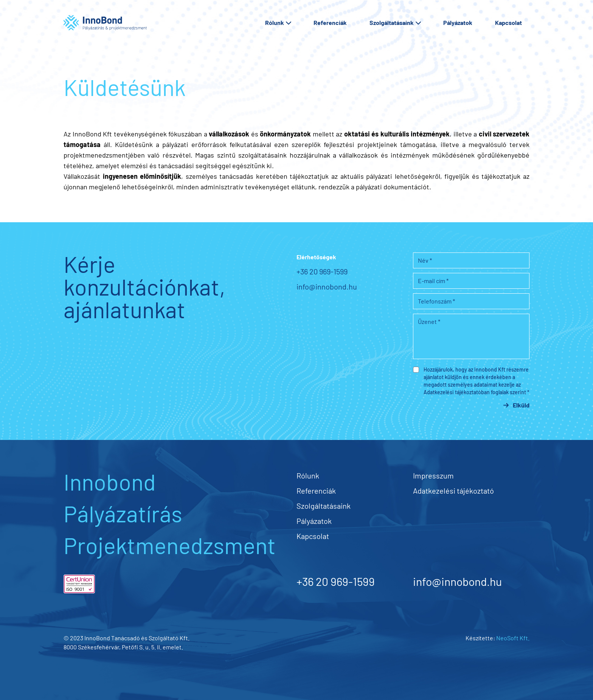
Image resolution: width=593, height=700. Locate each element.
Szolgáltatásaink (395, 23)
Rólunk (278, 23)
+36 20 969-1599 (322, 271)
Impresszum (433, 475)
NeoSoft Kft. (513, 638)
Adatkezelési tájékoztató (453, 491)
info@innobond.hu (327, 287)
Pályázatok (458, 22)
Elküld (518, 405)
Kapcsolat (508, 22)
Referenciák (330, 22)
